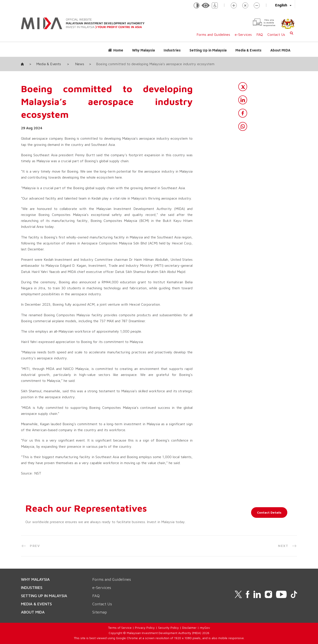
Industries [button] (172, 50)
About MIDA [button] (280, 50)
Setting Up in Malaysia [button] (208, 50)
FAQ (260, 34)
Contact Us (276, 34)
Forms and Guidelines (213, 34)
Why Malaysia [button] (143, 50)
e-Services (243, 34)
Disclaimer (189, 628)
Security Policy (168, 628)
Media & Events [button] (248, 50)
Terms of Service (120, 628)
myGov (205, 628)
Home (118, 50)
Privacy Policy (145, 628)
